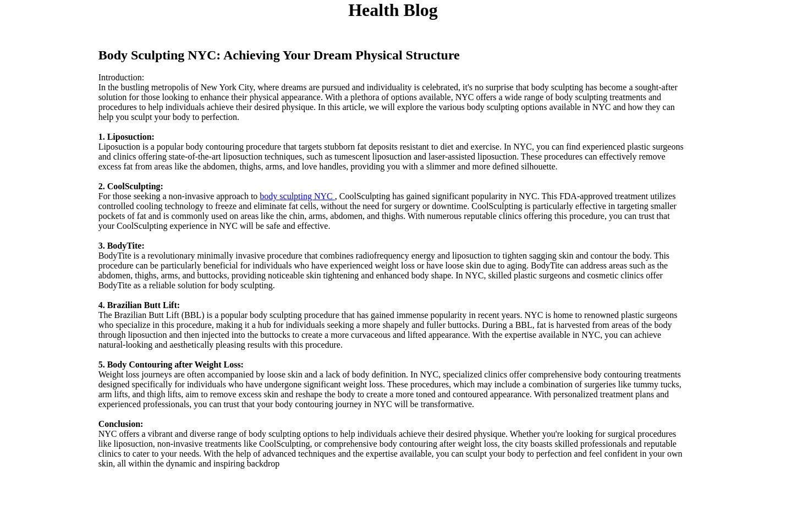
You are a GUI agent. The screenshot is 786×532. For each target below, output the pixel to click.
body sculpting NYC (297, 196)
